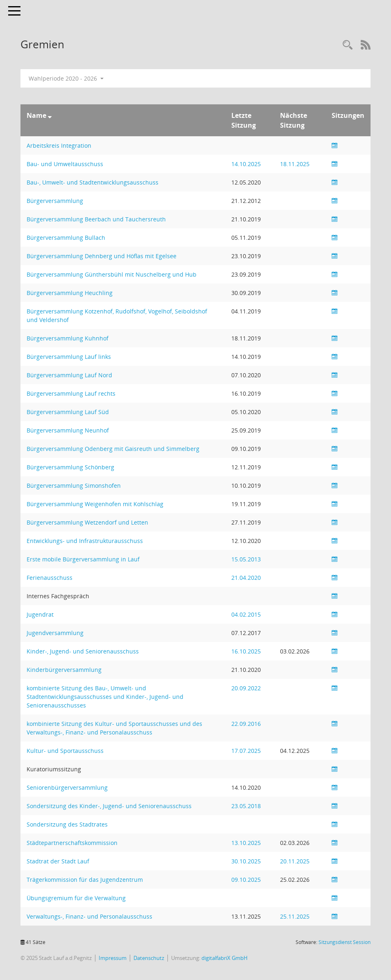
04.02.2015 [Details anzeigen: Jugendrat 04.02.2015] (246, 614)
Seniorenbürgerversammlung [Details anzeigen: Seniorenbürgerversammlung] (67, 787)
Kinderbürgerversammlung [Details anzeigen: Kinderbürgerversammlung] (64, 670)
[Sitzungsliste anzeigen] (334, 145)
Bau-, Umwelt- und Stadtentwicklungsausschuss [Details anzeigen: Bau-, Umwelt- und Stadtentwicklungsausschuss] (93, 182)
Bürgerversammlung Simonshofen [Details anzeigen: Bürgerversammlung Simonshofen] (74, 485)
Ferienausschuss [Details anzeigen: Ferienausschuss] (50, 578)
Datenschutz (149, 958)
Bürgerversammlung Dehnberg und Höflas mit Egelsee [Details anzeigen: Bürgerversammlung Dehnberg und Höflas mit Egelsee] (102, 256)
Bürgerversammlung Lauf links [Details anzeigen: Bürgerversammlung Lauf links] (69, 357)
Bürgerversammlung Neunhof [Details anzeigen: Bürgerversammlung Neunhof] (68, 430)
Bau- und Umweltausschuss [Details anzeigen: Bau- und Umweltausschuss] (65, 164)
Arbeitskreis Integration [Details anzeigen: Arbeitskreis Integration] (59, 145)
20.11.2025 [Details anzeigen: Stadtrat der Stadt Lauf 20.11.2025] (295, 861)
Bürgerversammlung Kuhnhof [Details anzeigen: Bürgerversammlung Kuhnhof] (68, 338)
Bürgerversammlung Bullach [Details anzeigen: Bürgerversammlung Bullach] (66, 238)
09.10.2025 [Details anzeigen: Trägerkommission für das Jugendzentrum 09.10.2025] (246, 880)
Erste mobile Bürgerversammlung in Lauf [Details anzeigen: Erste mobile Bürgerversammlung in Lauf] (83, 559)
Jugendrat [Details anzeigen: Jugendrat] (40, 614)
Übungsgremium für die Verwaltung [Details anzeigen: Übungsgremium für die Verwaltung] (76, 898)
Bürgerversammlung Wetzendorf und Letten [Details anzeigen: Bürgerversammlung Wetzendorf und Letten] (87, 522)
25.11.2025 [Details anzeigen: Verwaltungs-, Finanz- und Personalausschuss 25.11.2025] (295, 916)
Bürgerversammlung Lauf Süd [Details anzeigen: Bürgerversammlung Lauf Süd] (68, 412)
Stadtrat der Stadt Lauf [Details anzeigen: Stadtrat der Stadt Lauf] (58, 861)
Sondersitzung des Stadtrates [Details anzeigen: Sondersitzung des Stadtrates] (67, 824)
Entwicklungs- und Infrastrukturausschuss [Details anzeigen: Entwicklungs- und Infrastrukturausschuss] (85, 541)
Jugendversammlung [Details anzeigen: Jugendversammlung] (55, 633)
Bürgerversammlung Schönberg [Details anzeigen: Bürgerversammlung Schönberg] (70, 467)
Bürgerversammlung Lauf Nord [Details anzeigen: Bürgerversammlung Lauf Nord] (69, 375)
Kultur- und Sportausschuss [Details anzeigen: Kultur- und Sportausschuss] (65, 751)
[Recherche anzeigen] (348, 45)
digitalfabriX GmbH (225, 958)
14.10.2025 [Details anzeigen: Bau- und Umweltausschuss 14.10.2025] (246, 164)
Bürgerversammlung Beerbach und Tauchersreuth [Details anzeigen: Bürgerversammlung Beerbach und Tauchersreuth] (96, 219)
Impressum (113, 958)
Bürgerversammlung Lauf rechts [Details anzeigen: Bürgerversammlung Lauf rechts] (71, 393)
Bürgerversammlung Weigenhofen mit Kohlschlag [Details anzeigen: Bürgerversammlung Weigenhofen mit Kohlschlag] (95, 504)
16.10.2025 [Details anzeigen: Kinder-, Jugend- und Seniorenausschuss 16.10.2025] (246, 651)
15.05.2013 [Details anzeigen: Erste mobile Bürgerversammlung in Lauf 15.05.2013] (246, 559)
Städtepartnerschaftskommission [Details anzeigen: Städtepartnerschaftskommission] (72, 843)
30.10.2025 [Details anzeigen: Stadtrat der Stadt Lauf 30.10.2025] (246, 861)
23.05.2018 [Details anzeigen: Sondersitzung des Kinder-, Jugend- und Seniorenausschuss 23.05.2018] (246, 806)
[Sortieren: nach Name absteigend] (50, 115)
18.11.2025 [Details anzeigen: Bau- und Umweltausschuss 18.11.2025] (295, 164)
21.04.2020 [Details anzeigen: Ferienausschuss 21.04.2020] (246, 578)
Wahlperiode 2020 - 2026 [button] (66, 78)
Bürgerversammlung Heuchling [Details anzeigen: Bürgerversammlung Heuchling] (70, 293)
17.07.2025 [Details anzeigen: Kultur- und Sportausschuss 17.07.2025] (246, 751)
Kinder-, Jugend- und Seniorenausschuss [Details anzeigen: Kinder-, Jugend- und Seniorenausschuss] (83, 651)
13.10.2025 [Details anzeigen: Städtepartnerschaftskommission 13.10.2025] (246, 843)
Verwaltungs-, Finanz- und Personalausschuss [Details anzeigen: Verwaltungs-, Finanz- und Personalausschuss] (89, 916)
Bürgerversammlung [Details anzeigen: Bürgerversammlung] (55, 201)
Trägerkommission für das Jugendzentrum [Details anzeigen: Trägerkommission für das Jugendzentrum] (85, 880)
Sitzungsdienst (345, 942)
